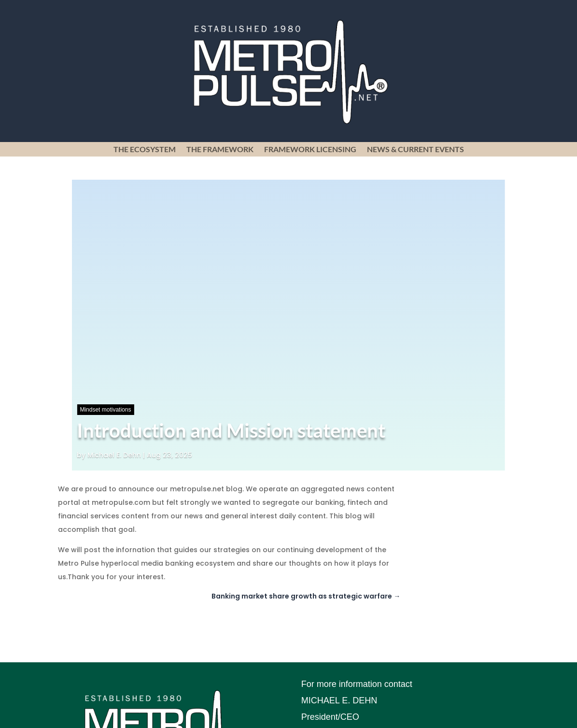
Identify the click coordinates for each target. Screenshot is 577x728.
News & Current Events (415, 150)
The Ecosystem (145, 150)
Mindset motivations (105, 410)
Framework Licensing (310, 150)
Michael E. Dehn (114, 455)
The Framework (220, 150)
